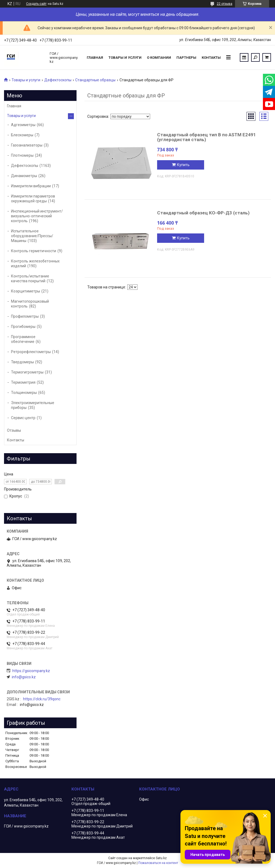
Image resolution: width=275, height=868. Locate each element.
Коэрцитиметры (26, 291)
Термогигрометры (27, 372)
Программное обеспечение (23, 339)
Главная (95, 58)
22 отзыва (225, 4)
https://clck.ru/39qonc (42, 699)
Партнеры (186, 58)
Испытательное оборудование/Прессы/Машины (32, 236)
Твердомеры (22, 362)
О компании (159, 58)
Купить (183, 165)
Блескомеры (22, 135)
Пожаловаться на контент (158, 863)
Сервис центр (23, 418)
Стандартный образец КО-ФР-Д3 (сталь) (203, 213)
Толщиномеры (24, 393)
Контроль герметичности (34, 251)
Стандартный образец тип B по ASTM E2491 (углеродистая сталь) (207, 137)
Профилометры (25, 316)
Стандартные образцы (95, 80)
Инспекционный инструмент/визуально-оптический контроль (37, 216)
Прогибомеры (23, 327)
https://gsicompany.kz (31, 671)
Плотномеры (22, 155)
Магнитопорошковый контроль (30, 304)
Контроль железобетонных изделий (35, 263)
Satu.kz (161, 858)
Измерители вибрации (31, 186)
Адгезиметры (23, 125)
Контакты (211, 58)
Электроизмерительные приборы (33, 405)
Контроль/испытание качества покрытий (30, 279)
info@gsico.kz (24, 677)
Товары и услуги (125, 58)
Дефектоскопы (58, 80)
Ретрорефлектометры (31, 352)
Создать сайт (36, 4)
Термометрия (23, 382)
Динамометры (24, 176)
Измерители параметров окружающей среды (33, 199)
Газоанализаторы (27, 145)
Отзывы (14, 430)
